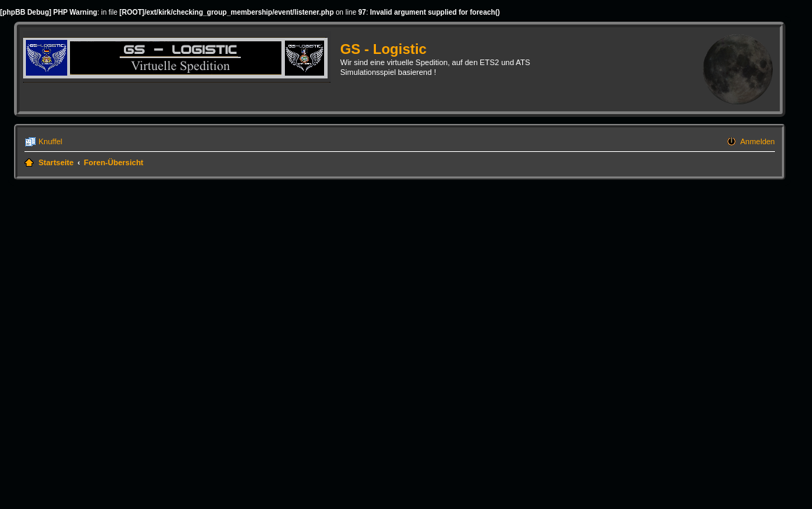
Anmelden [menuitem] (757, 141)
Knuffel (50, 141)
